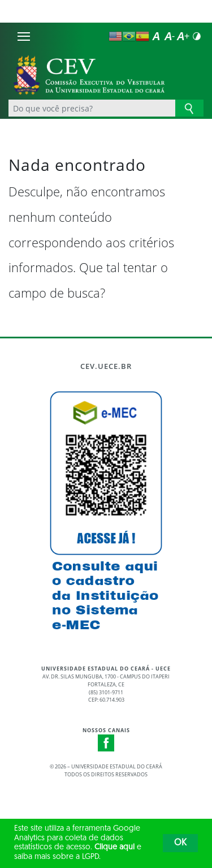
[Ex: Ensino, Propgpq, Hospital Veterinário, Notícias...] (92, 108)
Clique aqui (114, 847)
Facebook (106, 743)
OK (180, 843)
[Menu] (24, 36)
